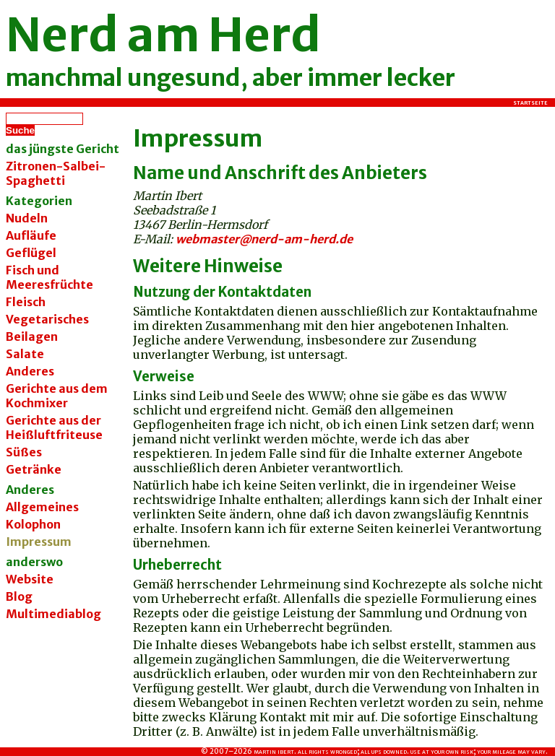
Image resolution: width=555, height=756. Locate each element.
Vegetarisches (47, 319)
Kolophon (33, 524)
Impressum (198, 139)
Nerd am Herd (163, 35)
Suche (20, 130)
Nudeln (27, 218)
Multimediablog (53, 614)
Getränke (34, 469)
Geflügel (31, 253)
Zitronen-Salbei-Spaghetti (56, 173)
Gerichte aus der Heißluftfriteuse (54, 427)
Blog (19, 596)
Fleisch (26, 302)
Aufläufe (31, 235)
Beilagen (32, 336)
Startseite (530, 103)
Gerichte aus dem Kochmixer (57, 396)
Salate (25, 354)
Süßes (24, 452)
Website (30, 579)
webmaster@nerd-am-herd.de (264, 239)
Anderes (30, 371)
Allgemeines (42, 507)
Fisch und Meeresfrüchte (50, 277)
